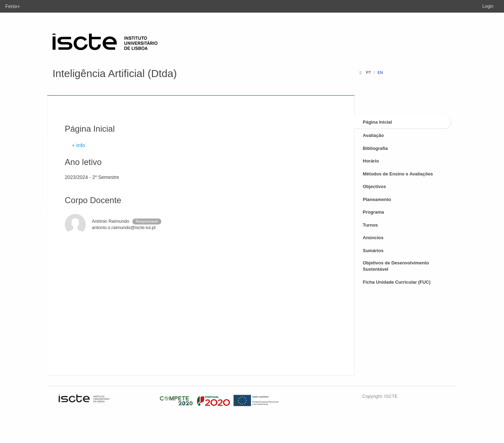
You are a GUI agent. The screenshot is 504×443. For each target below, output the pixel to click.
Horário (371, 161)
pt (369, 72)
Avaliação (373, 135)
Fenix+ (13, 6)
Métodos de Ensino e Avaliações (398, 174)
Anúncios (373, 238)
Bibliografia (376, 148)
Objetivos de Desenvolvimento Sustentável (396, 266)
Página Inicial (377, 122)
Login (488, 6)
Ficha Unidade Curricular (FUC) (397, 282)
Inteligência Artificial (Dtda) (115, 73)
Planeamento (377, 199)
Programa (374, 212)
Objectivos (374, 186)
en (380, 72)
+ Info (78, 145)
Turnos (370, 225)
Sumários (373, 251)
